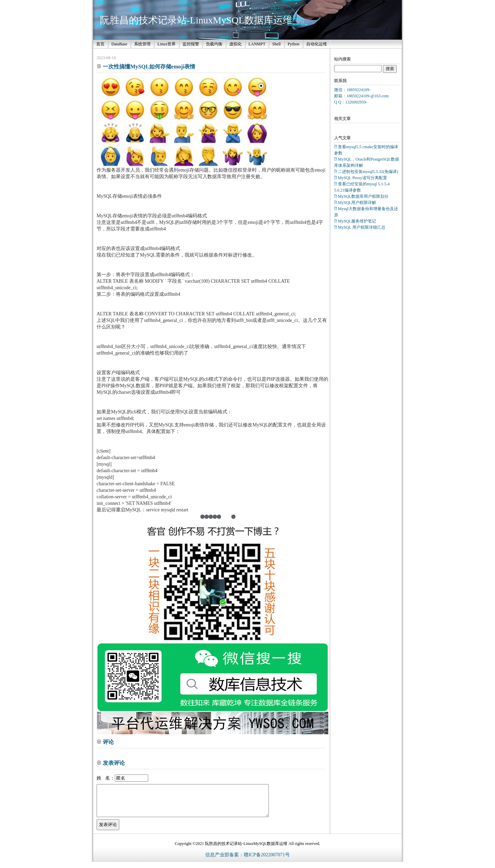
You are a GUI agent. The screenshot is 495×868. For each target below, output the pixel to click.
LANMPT (257, 44)
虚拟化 (235, 44)
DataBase (119, 44)
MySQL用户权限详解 (357, 203)
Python (294, 44)
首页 (100, 44)
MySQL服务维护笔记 (357, 221)
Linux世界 (167, 44)
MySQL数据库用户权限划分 (363, 196)
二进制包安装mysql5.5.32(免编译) (368, 172)
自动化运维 (317, 44)
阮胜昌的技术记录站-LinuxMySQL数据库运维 (196, 20)
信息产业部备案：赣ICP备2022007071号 (247, 861)
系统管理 (142, 44)
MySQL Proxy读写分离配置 (362, 178)
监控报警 (191, 44)
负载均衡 (214, 44)
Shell (277, 44)
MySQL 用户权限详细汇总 (362, 227)
